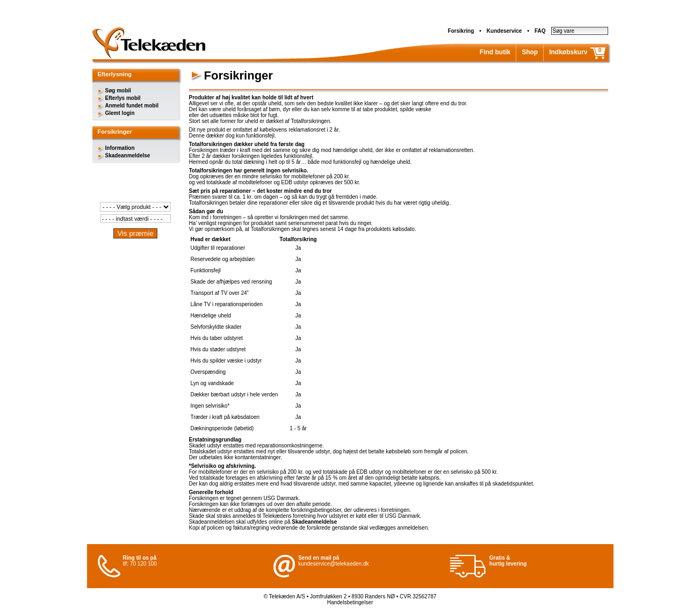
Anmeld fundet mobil (132, 106)
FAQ (540, 31)
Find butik (495, 52)
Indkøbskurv (568, 52)
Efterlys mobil (123, 98)
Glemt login (120, 113)
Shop (530, 52)
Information (120, 148)
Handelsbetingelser (350, 602)
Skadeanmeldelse (128, 155)
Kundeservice (504, 31)
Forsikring (461, 31)
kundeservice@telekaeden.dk (333, 564)
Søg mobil (118, 91)
